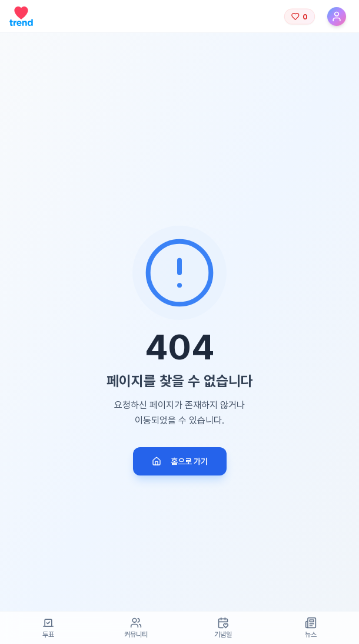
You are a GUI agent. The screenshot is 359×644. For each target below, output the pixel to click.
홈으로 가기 (180, 461)
